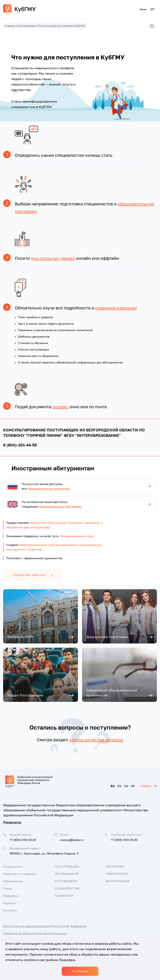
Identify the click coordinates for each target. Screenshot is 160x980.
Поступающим (27, 26)
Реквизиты (12, 822)
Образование (13, 881)
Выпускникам (117, 881)
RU (113, 786)
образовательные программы (49, 488)
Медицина (11, 896)
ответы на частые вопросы (96, 740)
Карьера (9, 903)
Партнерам (115, 866)
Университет (12, 866)
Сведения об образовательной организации (35, 933)
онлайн (60, 407)
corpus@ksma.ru (72, 840)
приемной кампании (116, 308)
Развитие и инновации (20, 874)
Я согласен (80, 971)
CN (126, 786)
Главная (10, 26)
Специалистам (67, 888)
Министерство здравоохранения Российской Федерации (45, 926)
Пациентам (64, 896)
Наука (8, 888)
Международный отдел (77, 536)
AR (133, 786)
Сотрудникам (66, 881)
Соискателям (117, 874)
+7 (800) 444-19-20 (124, 840)
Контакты (10, 910)
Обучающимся (66, 874)
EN (119, 786)
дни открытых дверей (53, 258)
